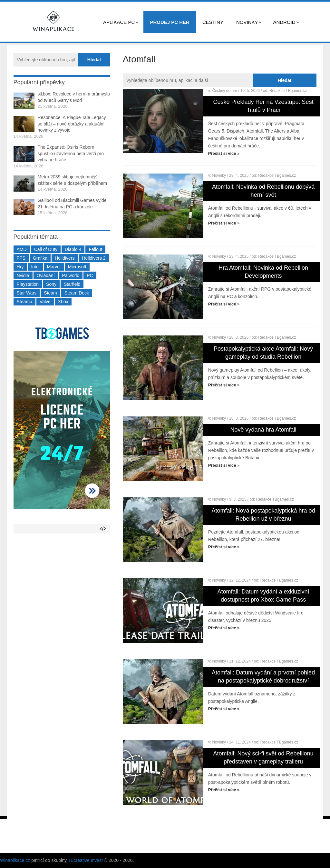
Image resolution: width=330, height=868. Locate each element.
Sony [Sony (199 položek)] (51, 284)
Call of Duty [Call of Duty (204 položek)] (46, 249)
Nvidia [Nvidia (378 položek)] (23, 275)
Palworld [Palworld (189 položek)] (71, 275)
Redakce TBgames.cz (288, 91)
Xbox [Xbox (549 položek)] (63, 302)
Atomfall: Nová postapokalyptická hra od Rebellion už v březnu (263, 515)
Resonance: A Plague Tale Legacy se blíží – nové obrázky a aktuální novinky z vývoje (72, 124)
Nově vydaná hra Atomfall (263, 430)
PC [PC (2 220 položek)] (90, 275)
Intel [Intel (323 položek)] (35, 267)
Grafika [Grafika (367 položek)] (40, 258)
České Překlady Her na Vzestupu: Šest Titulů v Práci (263, 106)
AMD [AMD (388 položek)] (22, 249)
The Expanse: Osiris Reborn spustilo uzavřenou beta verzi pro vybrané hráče (71, 153)
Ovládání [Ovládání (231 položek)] (46, 275)
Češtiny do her (224, 91)
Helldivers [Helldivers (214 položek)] (65, 258)
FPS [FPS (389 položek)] (21, 258)
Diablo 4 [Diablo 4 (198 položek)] (73, 249)
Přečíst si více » (224, 153)
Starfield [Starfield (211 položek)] (72, 284)
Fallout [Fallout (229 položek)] (95, 249)
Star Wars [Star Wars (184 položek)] (27, 293)
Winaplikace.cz (15, 860)
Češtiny (213, 22)
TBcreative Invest (85, 860)
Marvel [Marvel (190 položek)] (54, 267)
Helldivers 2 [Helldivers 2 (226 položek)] (94, 258)
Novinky (247, 22)
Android (284, 22)
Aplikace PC (119, 22)
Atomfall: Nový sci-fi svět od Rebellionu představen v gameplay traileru (263, 758)
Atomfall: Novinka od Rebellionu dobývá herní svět (263, 191)
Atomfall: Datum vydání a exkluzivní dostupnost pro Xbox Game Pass (263, 596)
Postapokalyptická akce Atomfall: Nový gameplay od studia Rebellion (263, 353)
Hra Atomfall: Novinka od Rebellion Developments (263, 272)
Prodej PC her (170, 22)
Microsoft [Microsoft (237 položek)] (77, 267)
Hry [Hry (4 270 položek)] (20, 267)
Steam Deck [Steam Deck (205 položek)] (77, 293)
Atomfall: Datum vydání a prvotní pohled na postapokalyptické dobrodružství (263, 677)
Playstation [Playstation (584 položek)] (28, 284)
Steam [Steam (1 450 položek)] (50, 293)
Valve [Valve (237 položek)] (45, 302)
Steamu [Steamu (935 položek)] (24, 302)
